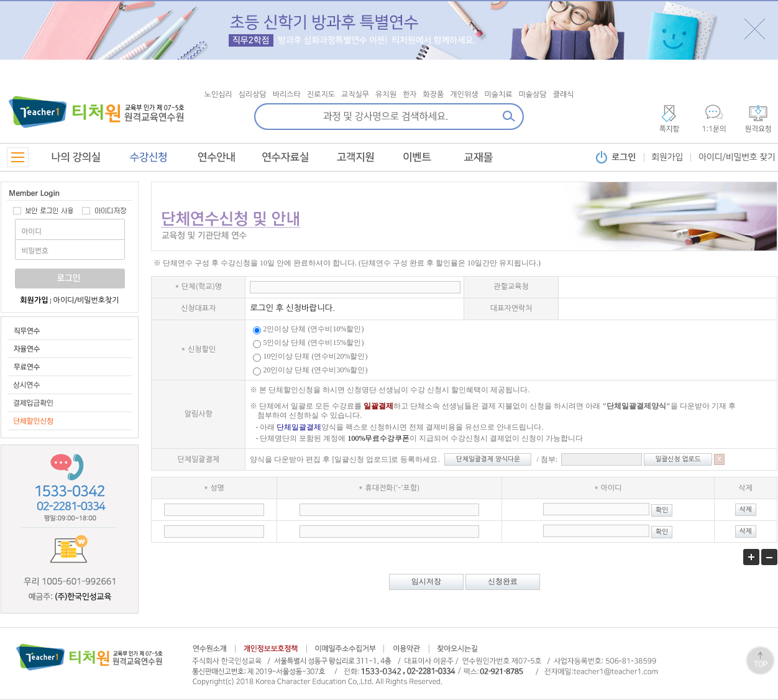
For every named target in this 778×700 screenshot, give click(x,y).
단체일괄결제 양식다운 (488, 459)
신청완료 (503, 581)
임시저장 (426, 581)
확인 (662, 510)
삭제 (746, 509)
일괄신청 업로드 (678, 459)
